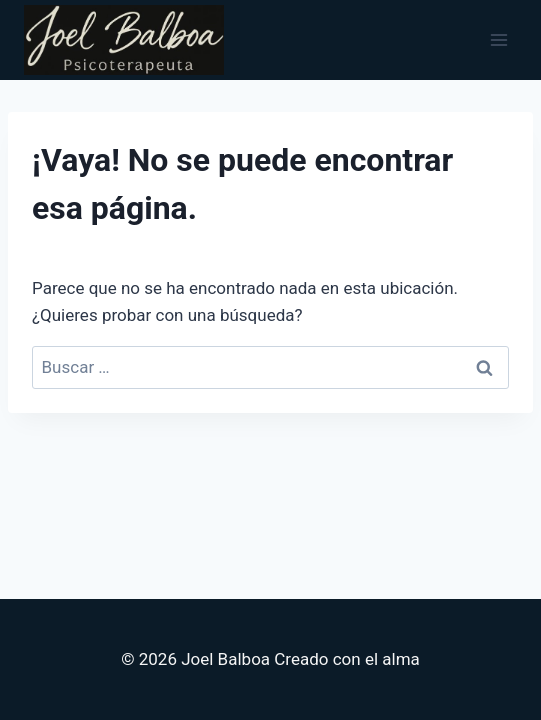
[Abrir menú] (498, 39)
